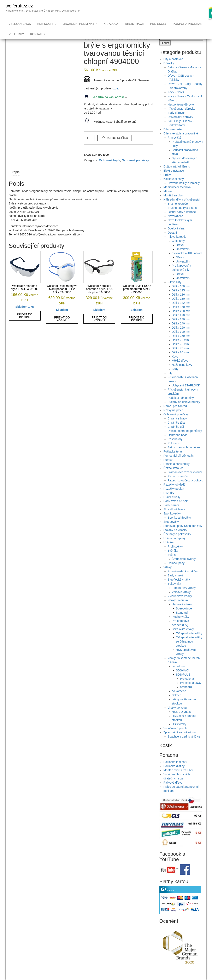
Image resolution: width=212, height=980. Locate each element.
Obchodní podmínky (80, 24)
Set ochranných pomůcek (184, 456)
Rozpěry (169, 501)
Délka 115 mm (181, 299)
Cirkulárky (178, 249)
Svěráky (173, 559)
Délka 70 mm (180, 348)
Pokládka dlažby (174, 774)
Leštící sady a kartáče (182, 220)
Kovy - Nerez (176, 100)
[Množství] (89, 146)
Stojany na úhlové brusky (184, 410)
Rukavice (174, 451)
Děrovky (169, 71)
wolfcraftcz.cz (19, 6)
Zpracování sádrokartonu (180, 741)
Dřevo (180, 253)
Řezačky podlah (174, 497)
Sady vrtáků (175, 584)
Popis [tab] (16, 180)
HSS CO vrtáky (182, 720)
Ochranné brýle (110, 169)
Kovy (175, 365)
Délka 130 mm (181, 307)
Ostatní (172, 241)
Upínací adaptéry (175, 546)
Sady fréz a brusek (176, 509)
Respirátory (175, 447)
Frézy (167, 183)
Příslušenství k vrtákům (183, 580)
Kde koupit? (47, 24)
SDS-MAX (183, 679)
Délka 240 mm (181, 332)
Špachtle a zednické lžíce (184, 745)
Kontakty (38, 34)
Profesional (187, 687)
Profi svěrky (175, 555)
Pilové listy (175, 290)
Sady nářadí (171, 513)
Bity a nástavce (173, 67)
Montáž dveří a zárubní (178, 778)
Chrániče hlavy (177, 427)
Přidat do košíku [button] (25, 324)
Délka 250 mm (181, 336)
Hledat (165, 51)
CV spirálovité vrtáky (189, 641)
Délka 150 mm (181, 315)
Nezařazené (176, 224)
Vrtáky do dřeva (178, 608)
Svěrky (172, 563)
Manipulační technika (177, 195)
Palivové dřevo (173, 791)
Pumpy (168, 468)
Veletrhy (16, 34)
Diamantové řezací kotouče (185, 480)
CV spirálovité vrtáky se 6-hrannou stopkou (189, 650)
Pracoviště (174, 146)
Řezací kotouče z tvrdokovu (185, 489)
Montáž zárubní (174, 204)
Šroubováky (171, 530)
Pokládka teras (173, 460)
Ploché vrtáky (181, 625)
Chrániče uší (176, 435)
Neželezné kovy (182, 373)
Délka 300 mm (181, 340)
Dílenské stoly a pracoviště (181, 142)
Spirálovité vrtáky (183, 637)
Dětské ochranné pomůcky (185, 439)
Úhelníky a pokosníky (177, 542)
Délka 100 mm (181, 295)
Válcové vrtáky (181, 600)
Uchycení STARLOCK (186, 394)
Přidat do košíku (114, 146)
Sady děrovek (177, 121)
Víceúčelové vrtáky (180, 604)
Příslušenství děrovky (181, 117)
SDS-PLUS (183, 683)
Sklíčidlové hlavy (174, 518)
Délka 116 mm (181, 303)
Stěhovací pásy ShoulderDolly (183, 534)
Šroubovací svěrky (184, 567)
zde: (116, 97)
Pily (170, 381)
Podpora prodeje (187, 24)
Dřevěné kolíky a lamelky (184, 191)
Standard (182, 621)
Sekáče (177, 703)
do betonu (178, 675)
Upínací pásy (176, 571)
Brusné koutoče (178, 212)
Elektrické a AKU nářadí (187, 261)
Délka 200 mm (181, 319)
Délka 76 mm (180, 356)
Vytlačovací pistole (175, 736)
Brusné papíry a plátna (182, 216)
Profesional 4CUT (192, 691)
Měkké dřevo (180, 369)
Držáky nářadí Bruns (177, 175)
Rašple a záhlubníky (181, 406)
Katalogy (111, 24)
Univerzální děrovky (180, 125)
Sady (175, 377)
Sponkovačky (172, 522)
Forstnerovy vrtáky (184, 596)
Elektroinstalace (174, 179)
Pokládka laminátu (175, 770)
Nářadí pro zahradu (176, 414)
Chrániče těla (176, 431)
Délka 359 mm (181, 344)
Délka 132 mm (181, 311)
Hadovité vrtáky (182, 613)
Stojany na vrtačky (175, 538)
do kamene (179, 699)
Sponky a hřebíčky (180, 526)
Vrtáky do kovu (177, 716)
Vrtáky (168, 575)
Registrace (134, 24)
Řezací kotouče (174, 476)
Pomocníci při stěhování (179, 464)
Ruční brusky (172, 505)
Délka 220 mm (181, 323)
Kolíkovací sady (174, 187)
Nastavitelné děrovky (181, 113)
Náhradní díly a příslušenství (182, 208)
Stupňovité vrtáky (179, 588)
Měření (168, 200)
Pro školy (158, 24)
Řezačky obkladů (175, 493)
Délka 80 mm (180, 361)
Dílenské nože (173, 138)
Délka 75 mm (180, 352)
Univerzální (183, 257)
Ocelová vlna (176, 237)
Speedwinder (184, 617)
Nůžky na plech (173, 418)
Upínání (169, 551)
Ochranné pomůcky (135, 169)
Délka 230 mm (181, 328)
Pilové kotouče (177, 245)
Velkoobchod (20, 24)
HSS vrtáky (179, 732)
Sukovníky (174, 592)
